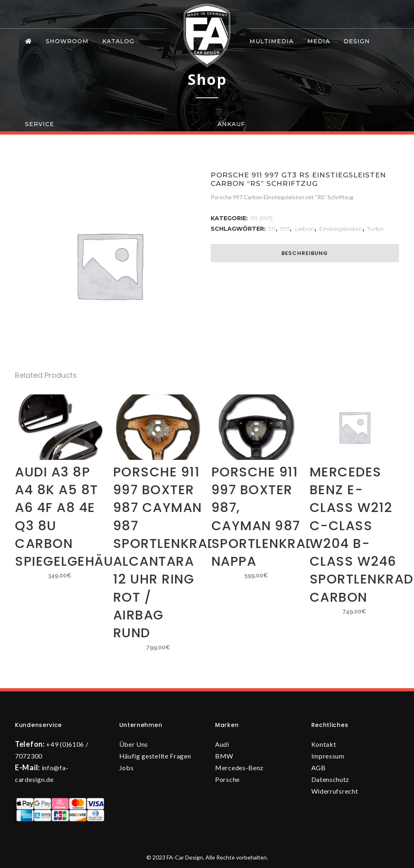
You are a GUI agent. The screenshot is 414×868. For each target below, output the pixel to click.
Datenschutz (331, 779)
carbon (304, 229)
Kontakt (324, 744)
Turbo (375, 229)
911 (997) (262, 218)
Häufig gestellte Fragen (155, 756)
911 (272, 229)
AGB (319, 768)
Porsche (227, 779)
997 (285, 229)
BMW (224, 756)
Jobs (127, 768)
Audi (222, 744)
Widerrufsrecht (335, 791)
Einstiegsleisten (341, 229)
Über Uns (134, 744)
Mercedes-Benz (239, 768)
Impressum (328, 756)
